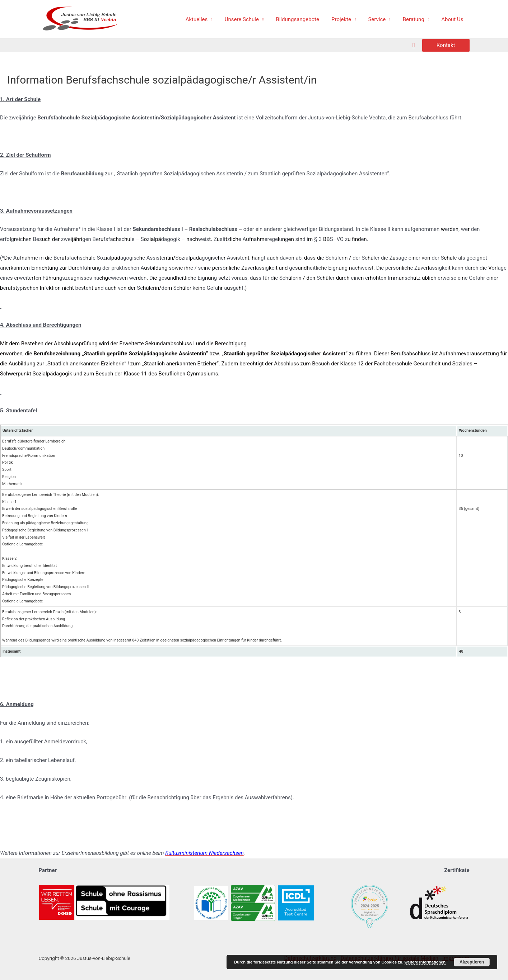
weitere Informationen (425, 962)
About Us (453, 19)
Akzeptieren (472, 962)
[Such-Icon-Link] (414, 45)
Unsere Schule (250, 19)
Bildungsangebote (304, 19)
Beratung (416, 19)
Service (381, 19)
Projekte (347, 19)
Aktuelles (206, 19)
